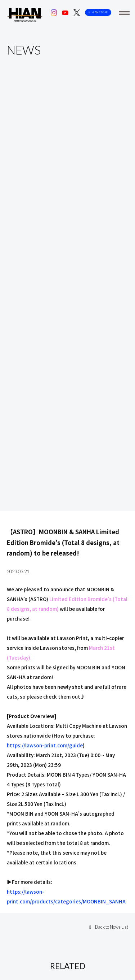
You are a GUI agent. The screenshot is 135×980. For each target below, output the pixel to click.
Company (29, 933)
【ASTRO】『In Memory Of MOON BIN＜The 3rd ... (62, 880)
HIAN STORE (98, 12)
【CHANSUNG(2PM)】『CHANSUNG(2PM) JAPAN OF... (65, 645)
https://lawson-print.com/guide (45, 312)
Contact (64, 933)
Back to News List (109, 493)
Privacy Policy (103, 933)
